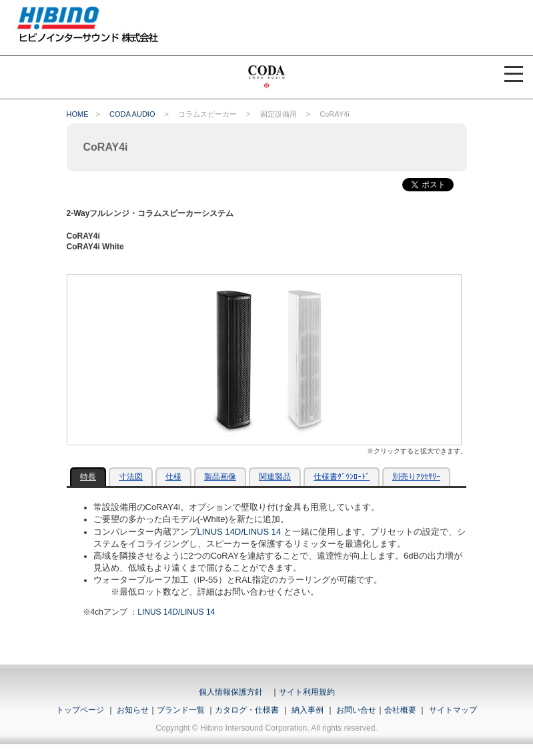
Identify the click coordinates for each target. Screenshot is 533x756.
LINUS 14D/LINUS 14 (239, 532)
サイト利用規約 (307, 692)
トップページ (80, 710)
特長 (88, 477)
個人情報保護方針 (231, 692)
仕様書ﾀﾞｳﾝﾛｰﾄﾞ (342, 477)
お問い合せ (356, 710)
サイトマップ (453, 710)
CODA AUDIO (132, 114)
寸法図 (131, 477)
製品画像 (220, 477)
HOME (78, 114)
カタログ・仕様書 (247, 710)
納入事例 (307, 710)
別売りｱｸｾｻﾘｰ (416, 477)
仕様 (173, 477)
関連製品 (275, 477)
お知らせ (133, 710)
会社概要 (400, 710)
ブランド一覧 (181, 710)
